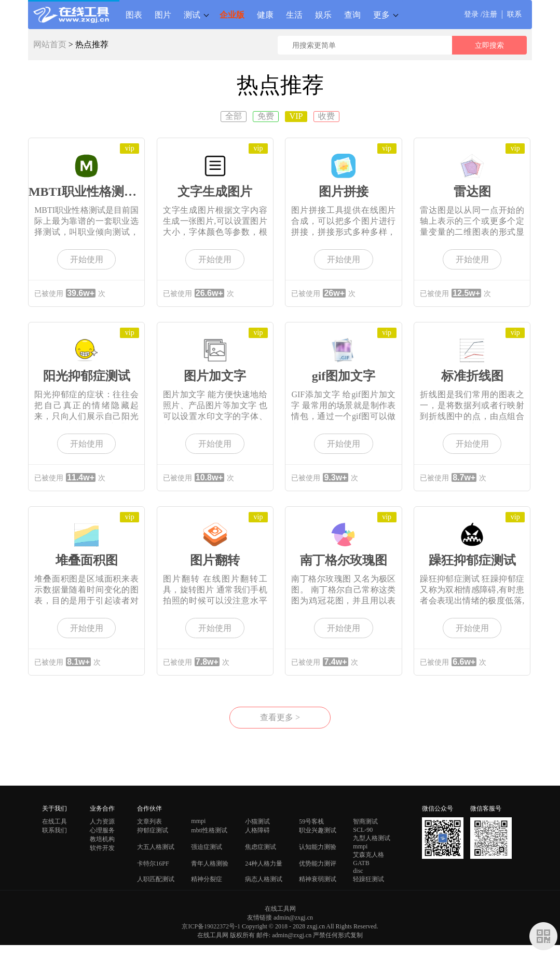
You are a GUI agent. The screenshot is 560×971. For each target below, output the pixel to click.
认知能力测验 (318, 847)
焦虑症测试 (261, 847)
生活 (294, 15)
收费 (326, 116)
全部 (234, 116)
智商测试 (365, 821)
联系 (514, 14)
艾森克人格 (368, 855)
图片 (163, 15)
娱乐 (323, 15)
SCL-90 (363, 830)
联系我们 (54, 830)
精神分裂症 (207, 879)
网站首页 (50, 44)
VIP (296, 116)
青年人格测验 (210, 864)
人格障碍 (257, 830)
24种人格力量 (264, 864)
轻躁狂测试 (368, 879)
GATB (361, 863)
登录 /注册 (480, 14)
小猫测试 (257, 821)
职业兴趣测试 (318, 830)
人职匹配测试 (156, 879)
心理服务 (102, 830)
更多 (381, 15)
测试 (192, 15)
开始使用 (87, 259)
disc (358, 871)
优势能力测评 (318, 864)
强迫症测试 (207, 847)
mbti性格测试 (209, 830)
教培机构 (102, 839)
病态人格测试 (264, 879)
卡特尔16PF (153, 864)
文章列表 (149, 821)
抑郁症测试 (153, 830)
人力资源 (102, 821)
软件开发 (102, 848)
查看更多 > (280, 717)
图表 (134, 15)
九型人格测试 (372, 838)
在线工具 (54, 821)
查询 (352, 15)
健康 (265, 15)
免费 (266, 116)
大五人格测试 (156, 847)
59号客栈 (311, 821)
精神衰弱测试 (318, 879)
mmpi (198, 821)
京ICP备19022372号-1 (211, 926)
